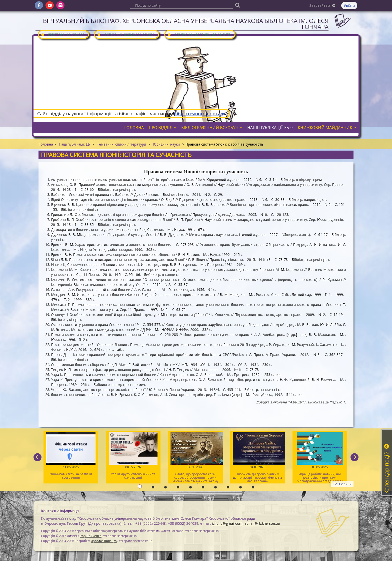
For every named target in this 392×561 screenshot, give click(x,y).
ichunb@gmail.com (227, 523)
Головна (46, 144)
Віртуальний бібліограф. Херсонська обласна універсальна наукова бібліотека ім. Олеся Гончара (186, 24)
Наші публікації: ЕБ (74, 144)
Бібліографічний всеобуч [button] (212, 128)
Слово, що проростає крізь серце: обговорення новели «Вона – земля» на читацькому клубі (195, 458)
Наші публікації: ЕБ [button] (270, 128)
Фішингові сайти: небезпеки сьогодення (71, 456)
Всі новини (342, 484)
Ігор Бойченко (91, 536)
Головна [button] (134, 128)
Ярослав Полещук (104, 541)
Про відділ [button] (162, 128)
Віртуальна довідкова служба (126, 34)
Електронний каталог (62, 34)
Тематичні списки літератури (121, 144)
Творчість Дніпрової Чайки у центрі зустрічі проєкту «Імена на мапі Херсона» (258, 458)
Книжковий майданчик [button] (327, 128)
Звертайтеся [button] (322, 5)
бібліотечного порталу (200, 114)
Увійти (349, 5)
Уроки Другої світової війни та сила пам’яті (133, 456)
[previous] (37, 457)
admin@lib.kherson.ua (262, 523)
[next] (354, 457)
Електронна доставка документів (199, 34)
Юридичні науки (166, 144)
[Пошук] (237, 5)
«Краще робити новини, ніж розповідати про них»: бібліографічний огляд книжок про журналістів (320, 458)
